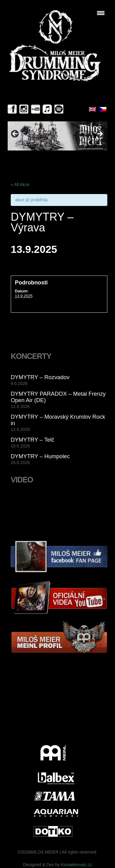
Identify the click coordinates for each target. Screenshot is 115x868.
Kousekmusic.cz (77, 865)
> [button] (100, 134)
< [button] (15, 134)
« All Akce (20, 185)
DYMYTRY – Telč (33, 440)
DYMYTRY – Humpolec (40, 456)
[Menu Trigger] (101, 13)
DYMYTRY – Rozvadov (40, 377)
